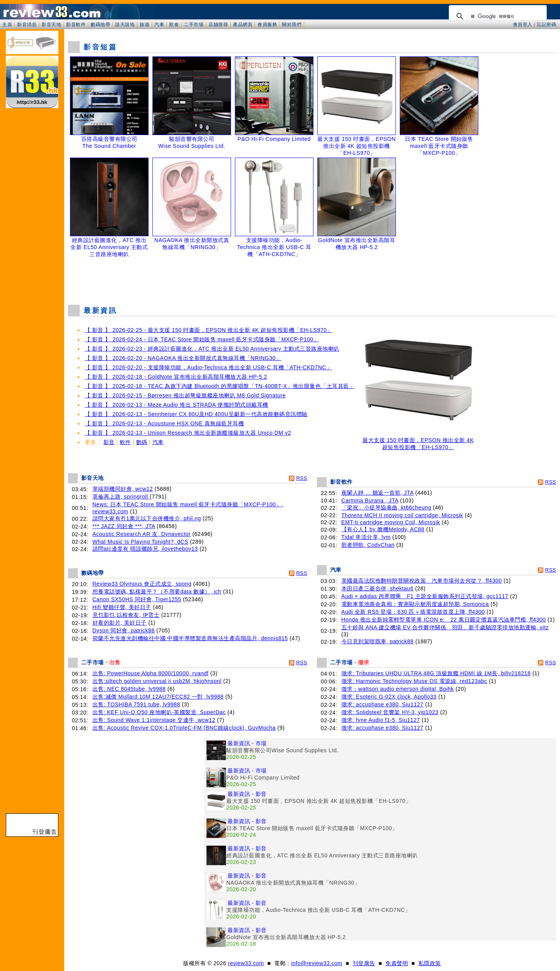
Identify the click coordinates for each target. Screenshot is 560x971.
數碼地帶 (100, 25)
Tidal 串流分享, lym (366, 537)
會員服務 (267, 25)
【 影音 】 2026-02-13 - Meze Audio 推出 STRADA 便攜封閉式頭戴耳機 (177, 405)
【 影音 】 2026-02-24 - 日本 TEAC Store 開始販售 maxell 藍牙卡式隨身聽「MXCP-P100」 (202, 339)
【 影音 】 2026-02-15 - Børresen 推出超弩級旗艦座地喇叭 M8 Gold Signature (185, 395)
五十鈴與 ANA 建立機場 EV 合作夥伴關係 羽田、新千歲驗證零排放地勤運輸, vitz (445, 627)
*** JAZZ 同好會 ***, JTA (124, 526)
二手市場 (194, 25)
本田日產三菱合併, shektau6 (378, 588)
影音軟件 (76, 25)
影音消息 (27, 25)
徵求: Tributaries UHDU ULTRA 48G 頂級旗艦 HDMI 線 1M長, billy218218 (436, 673)
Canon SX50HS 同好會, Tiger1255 (137, 599)
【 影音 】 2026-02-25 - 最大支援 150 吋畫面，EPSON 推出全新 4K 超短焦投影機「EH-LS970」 (209, 330)
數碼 (142, 442)
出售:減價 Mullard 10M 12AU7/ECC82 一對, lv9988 (158, 697)
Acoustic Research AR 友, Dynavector (142, 534)
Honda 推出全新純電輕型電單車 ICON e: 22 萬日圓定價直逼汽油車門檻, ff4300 (444, 620)
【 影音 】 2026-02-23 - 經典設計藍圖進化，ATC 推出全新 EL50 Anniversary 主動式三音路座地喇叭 (212, 349)
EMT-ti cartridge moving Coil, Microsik (391, 522)
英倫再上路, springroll (121, 497)
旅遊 (144, 25)
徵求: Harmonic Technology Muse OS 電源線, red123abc (414, 681)
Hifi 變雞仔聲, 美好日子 (122, 607)
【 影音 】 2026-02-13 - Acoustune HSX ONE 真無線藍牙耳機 (164, 423)
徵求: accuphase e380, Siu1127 (382, 704)
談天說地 (125, 25)
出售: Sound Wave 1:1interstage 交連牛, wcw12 (154, 720)
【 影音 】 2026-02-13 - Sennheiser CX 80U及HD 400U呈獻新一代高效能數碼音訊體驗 (196, 414)
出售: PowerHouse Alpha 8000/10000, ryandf (151, 673)
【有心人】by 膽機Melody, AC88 (383, 529)
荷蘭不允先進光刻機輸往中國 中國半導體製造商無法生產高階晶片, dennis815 (190, 638)
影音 (109, 442)
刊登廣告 (364, 963)
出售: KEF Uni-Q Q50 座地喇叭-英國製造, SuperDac (159, 712)
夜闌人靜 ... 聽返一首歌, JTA (378, 493)
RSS (302, 478)
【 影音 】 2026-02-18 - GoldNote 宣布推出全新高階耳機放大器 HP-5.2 (176, 377)
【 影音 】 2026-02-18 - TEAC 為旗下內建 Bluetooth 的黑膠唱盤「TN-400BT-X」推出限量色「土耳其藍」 (220, 386)
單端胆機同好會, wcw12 (123, 489)
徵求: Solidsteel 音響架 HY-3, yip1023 (390, 712)
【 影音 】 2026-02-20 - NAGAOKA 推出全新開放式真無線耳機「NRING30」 (183, 358)
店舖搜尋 (218, 25)
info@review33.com (317, 963)
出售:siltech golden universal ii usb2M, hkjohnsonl (157, 681)
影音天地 (51, 25)
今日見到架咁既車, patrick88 (378, 641)
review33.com (246, 963)
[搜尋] (497, 16)
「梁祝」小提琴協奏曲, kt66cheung (386, 507)
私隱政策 (430, 963)
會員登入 (523, 25)
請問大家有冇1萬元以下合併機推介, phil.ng (147, 518)
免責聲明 (397, 963)
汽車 (159, 25)
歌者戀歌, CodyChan (368, 545)
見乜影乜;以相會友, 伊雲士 (126, 615)
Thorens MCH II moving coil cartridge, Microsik (402, 515)
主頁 (7, 25)
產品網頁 (243, 25)
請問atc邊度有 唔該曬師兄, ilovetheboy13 (145, 549)
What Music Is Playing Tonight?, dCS (141, 542)
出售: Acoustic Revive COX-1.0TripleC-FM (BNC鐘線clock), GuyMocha (184, 728)
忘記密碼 (546, 25)
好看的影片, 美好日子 (120, 623)
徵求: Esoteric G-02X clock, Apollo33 (389, 697)
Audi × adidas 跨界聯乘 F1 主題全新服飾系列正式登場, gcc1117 (425, 596)
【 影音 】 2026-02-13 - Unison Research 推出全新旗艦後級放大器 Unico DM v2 (188, 433)
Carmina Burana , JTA (370, 500)
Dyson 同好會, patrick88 (124, 630)
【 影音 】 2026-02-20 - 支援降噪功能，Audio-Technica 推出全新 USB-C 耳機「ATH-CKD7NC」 (208, 367)
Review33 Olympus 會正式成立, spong (142, 584)
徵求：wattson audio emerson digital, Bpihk (398, 689)
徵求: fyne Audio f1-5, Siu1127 (381, 720)
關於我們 (292, 25)
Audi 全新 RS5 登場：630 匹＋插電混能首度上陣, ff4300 (413, 612)
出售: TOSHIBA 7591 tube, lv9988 (136, 704)
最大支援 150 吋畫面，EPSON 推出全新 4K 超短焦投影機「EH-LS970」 (418, 441)
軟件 (125, 442)
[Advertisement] (312, 279)
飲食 (174, 25)
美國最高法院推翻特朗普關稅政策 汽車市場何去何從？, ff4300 (422, 581)
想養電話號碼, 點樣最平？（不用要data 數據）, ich (157, 592)
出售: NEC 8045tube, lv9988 (129, 689)
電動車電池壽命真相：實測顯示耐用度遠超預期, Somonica (415, 604)
